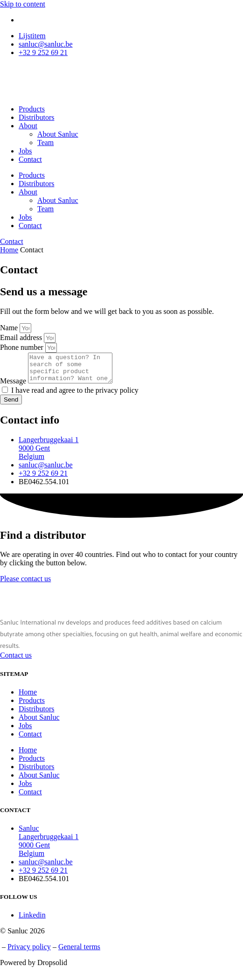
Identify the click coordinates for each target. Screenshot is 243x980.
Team (45, 142)
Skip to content (23, 4)
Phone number (23, 347)
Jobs (25, 151)
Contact (30, 159)
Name (10, 328)
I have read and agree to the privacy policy (75, 396)
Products (32, 109)
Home (9, 250)
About (28, 126)
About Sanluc (58, 134)
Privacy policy (29, 952)
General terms (79, 952)
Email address (22, 337)
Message (14, 386)
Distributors (36, 117)
